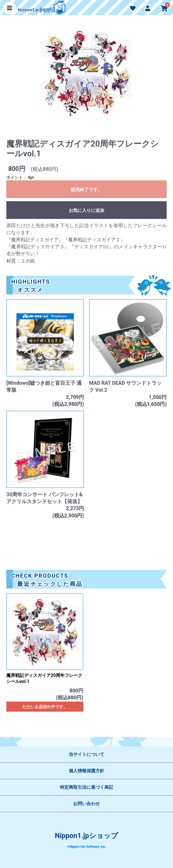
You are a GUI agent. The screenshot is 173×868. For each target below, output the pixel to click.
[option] (86, 76)
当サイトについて (86, 754)
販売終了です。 (86, 190)
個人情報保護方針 (86, 771)
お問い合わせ (86, 804)
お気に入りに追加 (86, 210)
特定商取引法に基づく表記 (86, 787)
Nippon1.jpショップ (86, 836)
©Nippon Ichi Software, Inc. (86, 847)
